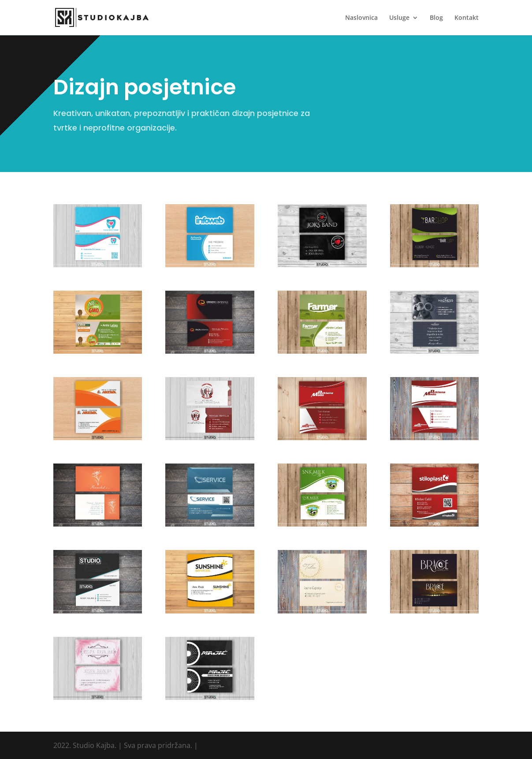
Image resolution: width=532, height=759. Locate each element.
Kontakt (467, 18)
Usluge (399, 18)
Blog (436, 18)
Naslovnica (361, 18)
